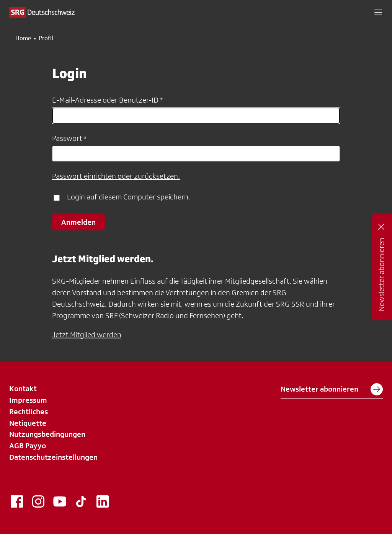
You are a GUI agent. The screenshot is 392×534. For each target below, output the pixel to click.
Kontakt (23, 389)
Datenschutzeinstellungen (53, 457)
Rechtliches (29, 412)
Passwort (67, 138)
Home (23, 38)
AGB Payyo (28, 446)
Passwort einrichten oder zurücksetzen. (116, 176)
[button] (378, 12)
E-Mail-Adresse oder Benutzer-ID (105, 100)
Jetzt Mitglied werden (87, 335)
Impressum (28, 400)
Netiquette (28, 423)
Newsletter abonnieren (332, 389)
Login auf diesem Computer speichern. (129, 197)
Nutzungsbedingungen (47, 434)
